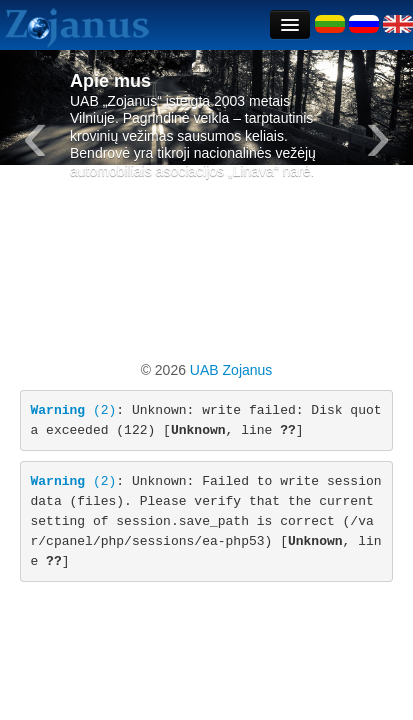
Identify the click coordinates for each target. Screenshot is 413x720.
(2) (74, 410)
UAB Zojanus (229, 370)
